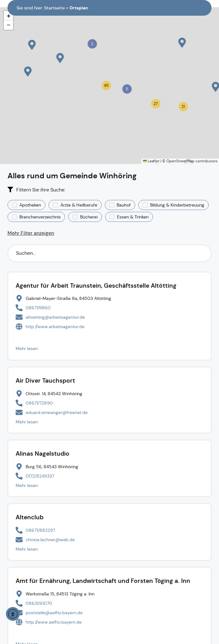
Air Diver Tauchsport (45, 381)
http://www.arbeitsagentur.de (55, 327)
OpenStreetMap (181, 161)
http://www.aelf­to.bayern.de (54, 622)
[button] (182, 43)
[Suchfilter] (109, 253)
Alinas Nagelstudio (43, 454)
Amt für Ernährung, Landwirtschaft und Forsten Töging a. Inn (103, 581)
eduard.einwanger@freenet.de (57, 412)
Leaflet (151, 161)
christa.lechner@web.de (50, 540)
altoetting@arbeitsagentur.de (55, 317)
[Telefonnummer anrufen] (33, 308)
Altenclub (30, 517)
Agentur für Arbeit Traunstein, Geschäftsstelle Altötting (96, 286)
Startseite (54, 8)
